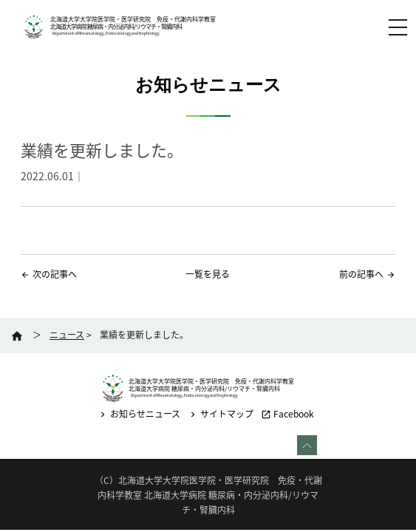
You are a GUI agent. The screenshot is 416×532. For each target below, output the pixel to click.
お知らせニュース (139, 414)
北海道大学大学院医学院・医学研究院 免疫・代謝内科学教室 (133, 19)
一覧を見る (208, 274)
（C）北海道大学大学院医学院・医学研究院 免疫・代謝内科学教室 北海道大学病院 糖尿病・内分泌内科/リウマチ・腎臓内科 (208, 495)
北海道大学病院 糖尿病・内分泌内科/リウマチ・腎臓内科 (116, 27)
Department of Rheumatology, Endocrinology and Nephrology (106, 33)
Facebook (287, 414)
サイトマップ (221, 414)
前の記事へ (361, 274)
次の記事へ (55, 274)
